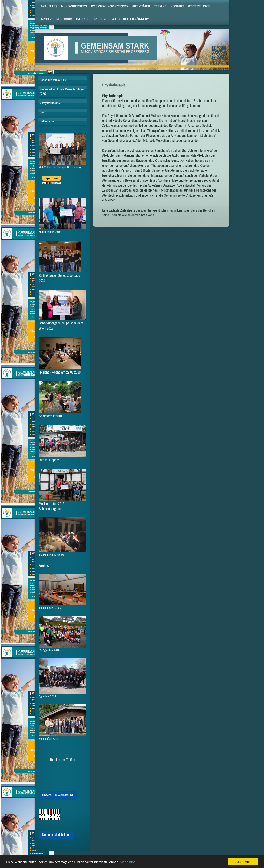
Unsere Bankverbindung (58, 795)
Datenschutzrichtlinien (56, 835)
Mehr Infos (127, 863)
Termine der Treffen (62, 760)
